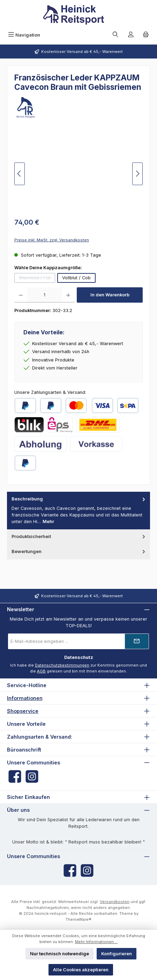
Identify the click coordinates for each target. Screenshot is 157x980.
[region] (78, 174)
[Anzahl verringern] (21, 295)
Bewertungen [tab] (79, 551)
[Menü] (24, 35)
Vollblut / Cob (76, 278)
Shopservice (23, 711)
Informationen (25, 698)
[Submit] (137, 641)
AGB (41, 671)
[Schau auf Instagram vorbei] (32, 776)
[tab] (78, 510)
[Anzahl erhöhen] (68, 295)
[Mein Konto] (131, 35)
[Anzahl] (44, 295)
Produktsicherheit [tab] (79, 536)
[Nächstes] (137, 174)
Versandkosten (115, 902)
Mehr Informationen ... (96, 942)
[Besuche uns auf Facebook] (15, 776)
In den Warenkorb (110, 295)
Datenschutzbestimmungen (62, 665)
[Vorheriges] (20, 174)
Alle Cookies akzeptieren (81, 970)
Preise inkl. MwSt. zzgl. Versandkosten (52, 240)
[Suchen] (115, 35)
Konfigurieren (117, 954)
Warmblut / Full (37, 279)
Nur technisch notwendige (59, 954)
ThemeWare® (78, 919)
